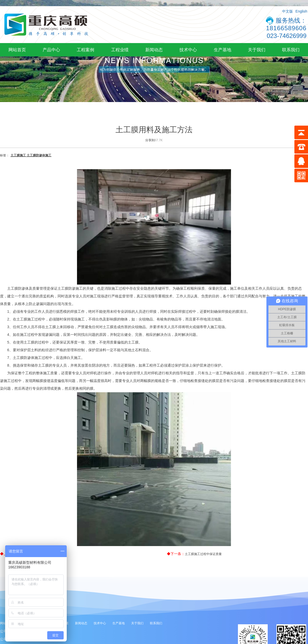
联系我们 (291, 50)
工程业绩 (120, 50)
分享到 (150, 140)
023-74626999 (287, 36)
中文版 (287, 11)
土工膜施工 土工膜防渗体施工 (31, 155)
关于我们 (257, 50)
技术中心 (188, 50)
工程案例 (85, 50)
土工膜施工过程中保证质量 (203, 554)
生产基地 (223, 50)
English (301, 11)
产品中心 (51, 50)
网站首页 (17, 50)
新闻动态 (154, 50)
